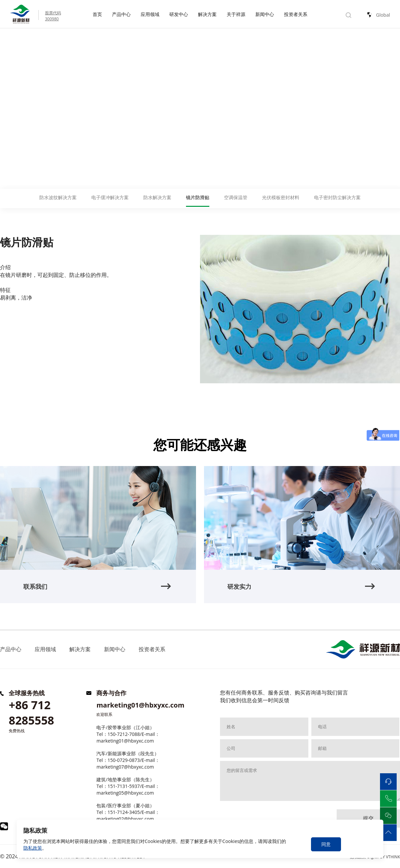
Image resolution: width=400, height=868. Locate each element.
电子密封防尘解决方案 (337, 197)
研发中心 (179, 14)
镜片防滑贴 (60, 42)
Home (7, 42)
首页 (97, 14)
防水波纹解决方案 (58, 197)
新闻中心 (265, 14)
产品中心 (121, 14)
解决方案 (207, 14)
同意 (326, 844)
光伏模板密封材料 (281, 197)
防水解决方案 (157, 197)
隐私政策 (33, 848)
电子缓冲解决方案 (110, 197)
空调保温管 (236, 197)
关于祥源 (236, 14)
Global (383, 15)
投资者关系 (296, 14)
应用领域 (150, 14)
